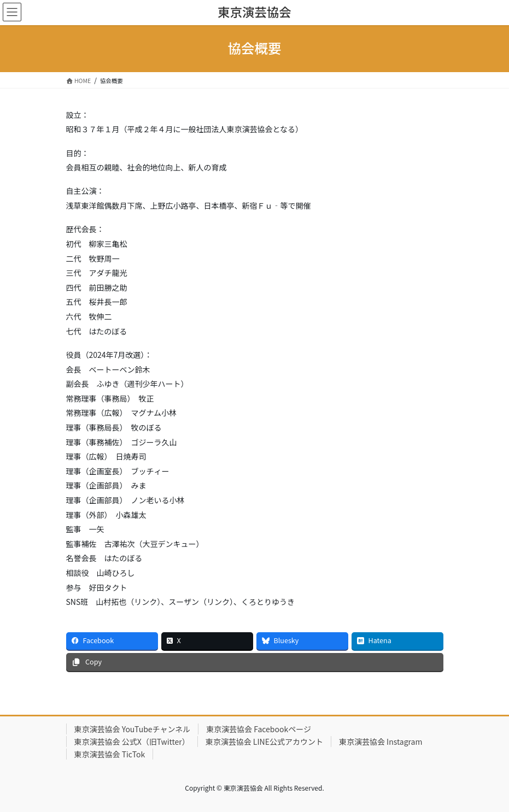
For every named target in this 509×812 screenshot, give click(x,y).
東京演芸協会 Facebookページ (259, 729)
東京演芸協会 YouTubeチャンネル (133, 729)
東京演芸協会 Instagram (381, 742)
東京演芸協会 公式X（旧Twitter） (132, 742)
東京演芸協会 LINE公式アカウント (264, 742)
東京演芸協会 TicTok (110, 754)
